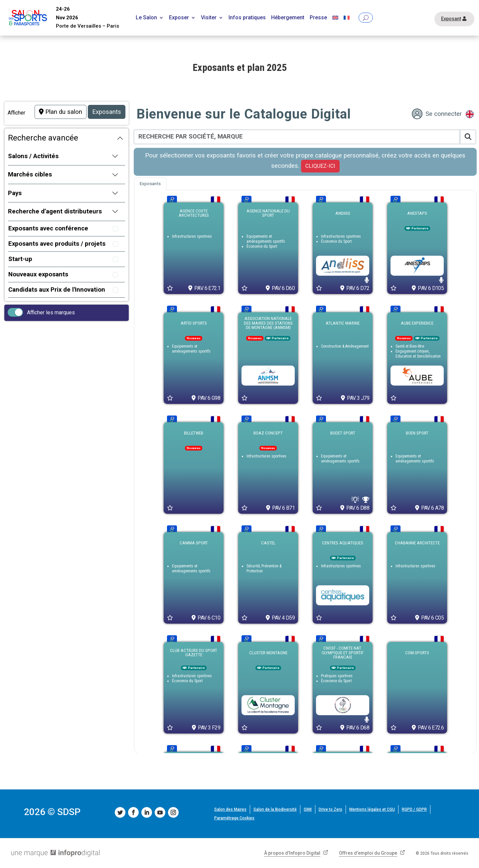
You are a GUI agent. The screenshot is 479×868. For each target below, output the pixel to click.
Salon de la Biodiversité (275, 809)
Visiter (209, 18)
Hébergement (288, 18)
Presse (318, 18)
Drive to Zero (330, 809)
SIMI (308, 809)
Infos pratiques (247, 18)
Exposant (451, 19)
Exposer (179, 18)
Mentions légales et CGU (372, 809)
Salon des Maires (230, 809)
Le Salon (146, 18)
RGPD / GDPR (414, 809)
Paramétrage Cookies (234, 818)
